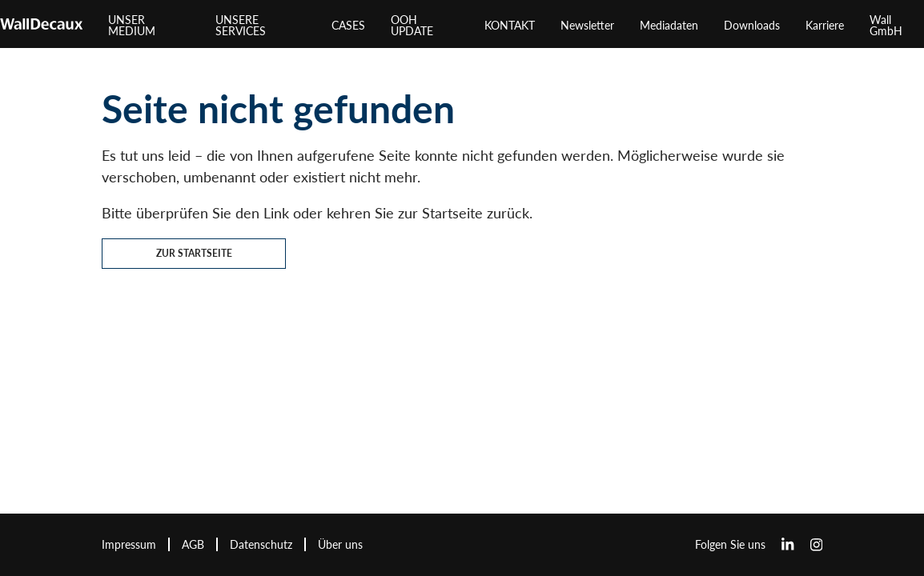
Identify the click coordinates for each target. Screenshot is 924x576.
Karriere (825, 25)
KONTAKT (510, 25)
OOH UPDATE (412, 25)
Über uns (340, 544)
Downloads (752, 25)
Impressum (129, 544)
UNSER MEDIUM (132, 25)
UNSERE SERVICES (241, 25)
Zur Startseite (194, 253)
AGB (193, 544)
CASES (348, 25)
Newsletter (587, 25)
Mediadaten (669, 25)
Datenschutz (261, 544)
